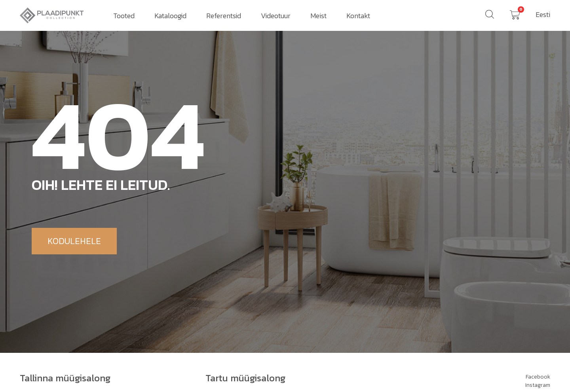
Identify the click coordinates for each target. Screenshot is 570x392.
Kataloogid (170, 16)
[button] (74, 241)
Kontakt (358, 16)
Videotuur (276, 16)
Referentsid (224, 16)
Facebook (538, 377)
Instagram (538, 385)
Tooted (124, 16)
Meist (318, 16)
